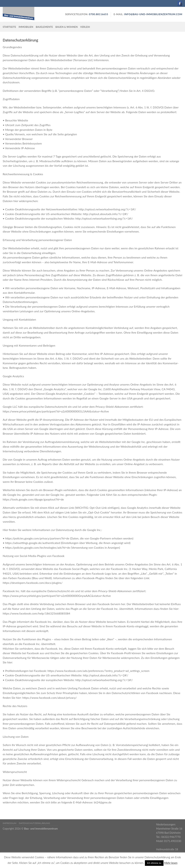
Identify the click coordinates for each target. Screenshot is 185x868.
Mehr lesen (171, 863)
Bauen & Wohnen (67, 27)
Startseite (9, 27)
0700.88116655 (98, 14)
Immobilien (26, 27)
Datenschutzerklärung (35, 823)
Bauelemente (44, 27)
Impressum (10, 823)
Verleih (85, 27)
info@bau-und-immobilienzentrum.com (153, 14)
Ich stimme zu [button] (154, 863)
